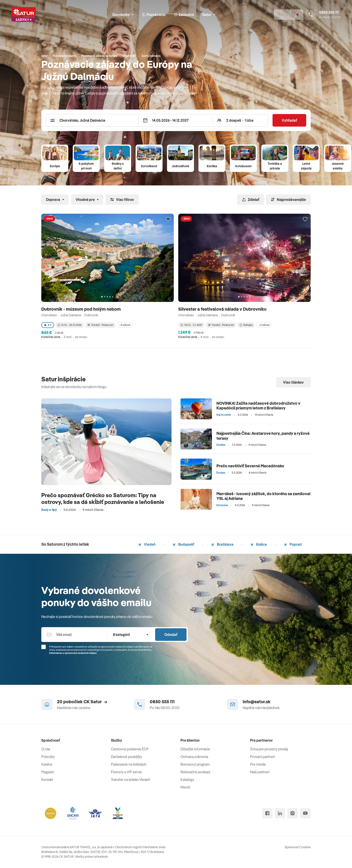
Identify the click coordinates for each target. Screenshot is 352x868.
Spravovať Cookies (298, 847)
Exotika (212, 166)
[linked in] (280, 813)
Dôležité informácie (195, 749)
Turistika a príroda (275, 166)
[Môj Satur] (289, 15)
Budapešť (183, 544)
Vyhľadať (289, 120)
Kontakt (47, 780)
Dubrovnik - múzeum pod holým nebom (81, 309)
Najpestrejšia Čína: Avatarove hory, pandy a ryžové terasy (263, 436)
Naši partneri (260, 772)
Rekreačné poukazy (195, 772)
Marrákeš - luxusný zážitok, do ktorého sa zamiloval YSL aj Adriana (263, 496)
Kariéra (47, 764)
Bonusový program (195, 764)
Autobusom (243, 166)
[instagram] (293, 813)
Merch (185, 787)
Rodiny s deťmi (118, 166)
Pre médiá (258, 764)
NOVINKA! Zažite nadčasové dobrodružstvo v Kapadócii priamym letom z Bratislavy (258, 406)
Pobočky (48, 757)
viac (193, 93)
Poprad (293, 544)
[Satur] (24, 15)
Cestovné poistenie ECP (130, 749)
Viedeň (147, 544)
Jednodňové (180, 166)
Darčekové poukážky (126, 757)
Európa (55, 166)
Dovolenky (123, 15)
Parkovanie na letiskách (129, 764)
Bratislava (222, 544)
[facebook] (267, 813)
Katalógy (187, 780)
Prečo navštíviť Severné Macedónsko (250, 466)
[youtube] (305, 813)
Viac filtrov (122, 200)
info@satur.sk (257, 702)
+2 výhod (264, 325)
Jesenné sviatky (338, 166)
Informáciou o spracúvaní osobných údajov (73, 653)
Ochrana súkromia (194, 757)
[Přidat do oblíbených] (168, 219)
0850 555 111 (162, 702)
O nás (46, 749)
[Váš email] (74, 635)
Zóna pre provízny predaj (269, 749)
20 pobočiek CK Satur (82, 702)
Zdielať (251, 200)
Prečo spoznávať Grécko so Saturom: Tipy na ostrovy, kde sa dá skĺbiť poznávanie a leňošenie (103, 498)
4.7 (48, 325)
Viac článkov (293, 382)
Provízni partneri (262, 757)
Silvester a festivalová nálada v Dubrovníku (223, 309)
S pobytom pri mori (86, 166)
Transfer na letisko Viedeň (131, 780)
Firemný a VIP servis (126, 772)
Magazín (48, 772)
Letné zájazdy (306, 166)
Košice (259, 544)
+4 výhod (125, 325)
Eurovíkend (149, 166)
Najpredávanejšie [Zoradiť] (288, 200)
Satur (209, 15)
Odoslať (171, 635)
